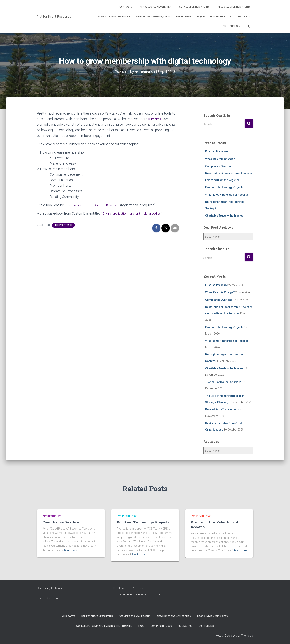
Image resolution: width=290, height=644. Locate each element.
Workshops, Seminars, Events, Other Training (164, 17)
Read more (71, 550)
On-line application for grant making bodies (134, 213)
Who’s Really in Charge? (220, 159)
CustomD (155, 119)
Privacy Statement (48, 598)
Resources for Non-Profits (234, 7)
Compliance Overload (219, 166)
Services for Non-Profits (196, 7)
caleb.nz (147, 588)
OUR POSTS (127, 7)
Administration (52, 516)
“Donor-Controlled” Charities (223, 382)
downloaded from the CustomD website (94, 205)
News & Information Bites (114, 17)
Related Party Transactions (222, 409)
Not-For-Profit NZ (126, 588)
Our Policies (231, 26)
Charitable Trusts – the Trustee (224, 216)
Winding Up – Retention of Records (227, 194)
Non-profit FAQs (63, 225)
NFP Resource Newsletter (157, 7)
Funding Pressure (217, 151)
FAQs (201, 17)
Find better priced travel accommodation (137, 594)
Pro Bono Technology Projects (224, 187)
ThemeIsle (247, 636)
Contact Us (244, 17)
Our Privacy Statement (50, 588)
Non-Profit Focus (221, 17)
